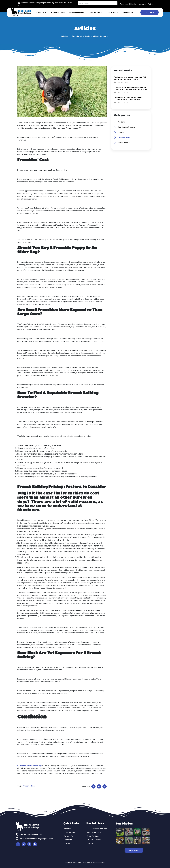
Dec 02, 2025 (121, 82)
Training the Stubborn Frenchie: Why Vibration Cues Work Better (131, 78)
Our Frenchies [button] (96, 12)
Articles (65, 36)
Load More (134, 850)
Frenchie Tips (122, 138)
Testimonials (128, 12)
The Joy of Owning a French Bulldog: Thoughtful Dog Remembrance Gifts (131, 88)
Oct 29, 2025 (121, 92)
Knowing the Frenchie (125, 127)
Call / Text (150, 12)
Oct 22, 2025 (121, 102)
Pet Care (119, 122)
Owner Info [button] (113, 12)
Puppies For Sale (58, 12)
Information (121, 132)
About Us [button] (41, 12)
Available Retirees (77, 12)
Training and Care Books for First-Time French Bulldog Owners (129, 98)
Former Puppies (122, 143)
